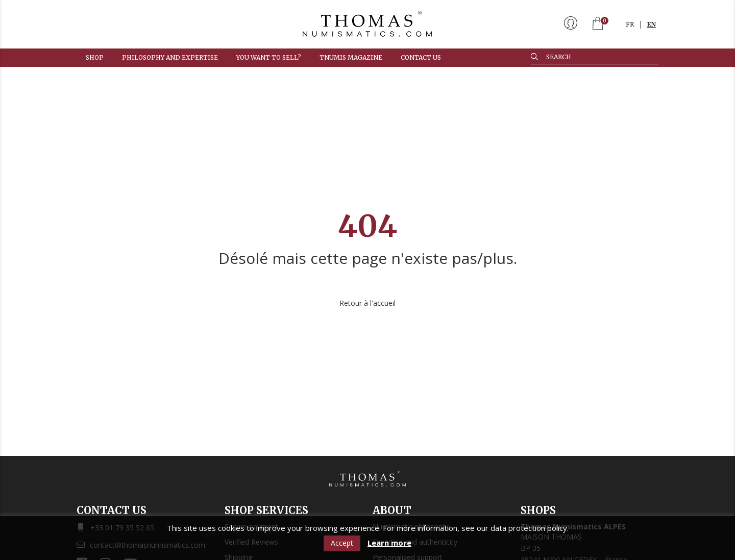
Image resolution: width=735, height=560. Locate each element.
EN (652, 24)
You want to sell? (269, 57)
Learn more (389, 543)
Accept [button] (342, 543)
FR (630, 24)
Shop (95, 57)
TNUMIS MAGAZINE (351, 57)
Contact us (421, 57)
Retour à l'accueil (367, 303)
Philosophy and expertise (170, 57)
